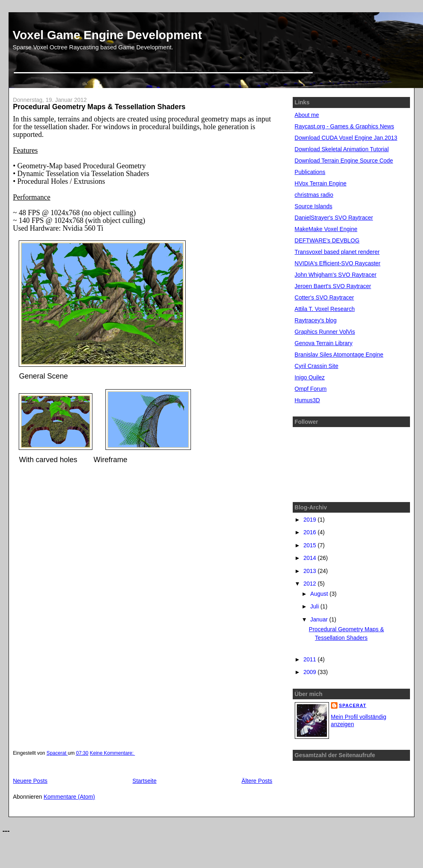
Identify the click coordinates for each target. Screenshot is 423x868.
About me (307, 115)
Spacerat (353, 705)
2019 (310, 520)
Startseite (144, 781)
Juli (315, 606)
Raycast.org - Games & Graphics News (344, 126)
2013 (310, 571)
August (320, 594)
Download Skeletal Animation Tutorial (342, 149)
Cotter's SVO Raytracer (324, 297)
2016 (310, 532)
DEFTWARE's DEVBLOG (327, 240)
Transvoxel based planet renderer (337, 252)
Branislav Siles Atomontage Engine (339, 355)
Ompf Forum (311, 389)
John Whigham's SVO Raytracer (336, 275)
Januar (320, 619)
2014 (310, 558)
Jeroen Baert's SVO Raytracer (333, 286)
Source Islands (314, 206)
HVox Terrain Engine (321, 183)
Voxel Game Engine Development (107, 35)
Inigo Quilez (310, 377)
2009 (310, 672)
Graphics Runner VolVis (325, 332)
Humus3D (307, 400)
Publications (310, 172)
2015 (310, 545)
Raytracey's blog (316, 320)
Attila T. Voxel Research (325, 309)
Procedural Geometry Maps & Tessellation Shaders (99, 107)
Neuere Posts (30, 781)
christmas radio (314, 195)
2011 (310, 659)
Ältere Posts (257, 781)
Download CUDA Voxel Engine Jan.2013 (346, 138)
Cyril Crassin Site (317, 366)
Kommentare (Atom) (69, 797)
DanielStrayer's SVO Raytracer (334, 218)
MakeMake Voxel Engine (326, 229)
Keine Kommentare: (113, 753)
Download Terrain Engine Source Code (344, 161)
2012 (310, 584)
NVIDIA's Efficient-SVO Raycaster (338, 263)
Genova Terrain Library (324, 343)
